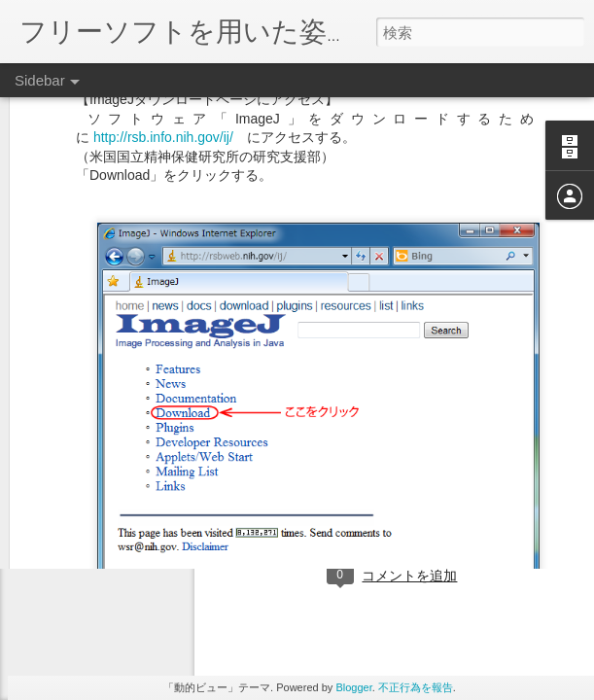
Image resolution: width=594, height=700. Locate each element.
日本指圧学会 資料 (484, 494)
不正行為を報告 (416, 687)
